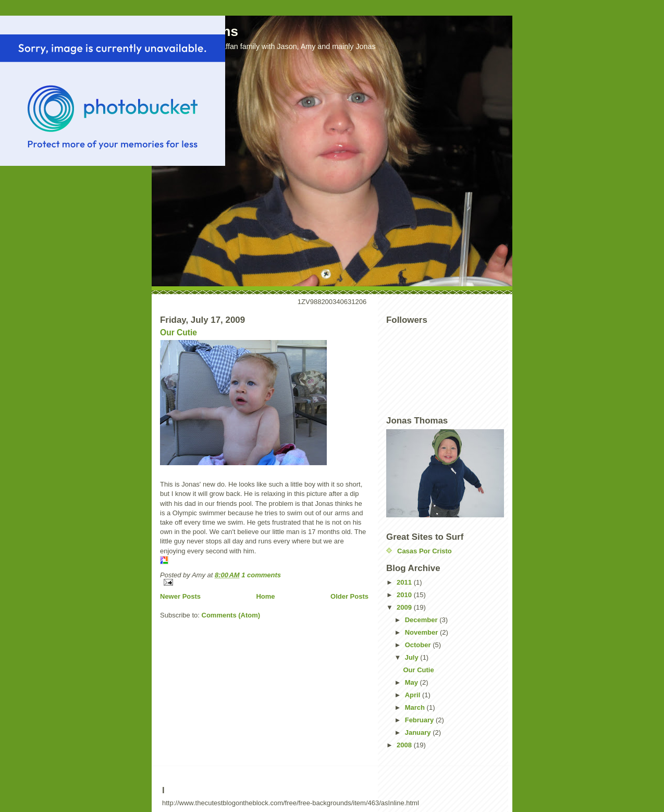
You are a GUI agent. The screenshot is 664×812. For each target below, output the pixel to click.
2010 (405, 595)
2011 (405, 582)
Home (265, 596)
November (422, 632)
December (422, 620)
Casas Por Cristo (425, 551)
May (413, 682)
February (420, 720)
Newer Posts (180, 596)
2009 (405, 607)
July (413, 657)
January (419, 732)
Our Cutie (179, 332)
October (419, 645)
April (414, 695)
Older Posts (349, 596)
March (416, 707)
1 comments (261, 575)
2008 (405, 745)
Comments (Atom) (231, 615)
